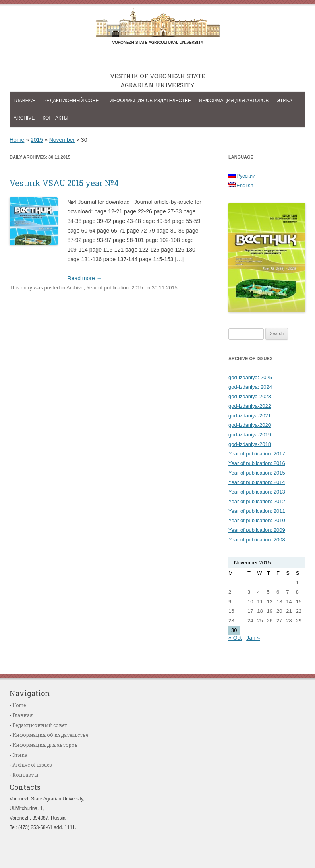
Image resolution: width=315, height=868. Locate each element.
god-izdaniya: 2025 (250, 377)
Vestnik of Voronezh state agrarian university (158, 28)
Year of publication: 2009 (257, 530)
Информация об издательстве (150, 101)
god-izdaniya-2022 (250, 406)
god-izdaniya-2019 (250, 435)
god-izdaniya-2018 (250, 444)
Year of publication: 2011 (257, 511)
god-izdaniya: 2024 (250, 387)
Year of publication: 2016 (257, 463)
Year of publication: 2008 (257, 540)
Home (17, 140)
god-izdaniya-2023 (250, 396)
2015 (37, 140)
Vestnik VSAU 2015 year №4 (64, 183)
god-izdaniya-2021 (250, 416)
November (62, 140)
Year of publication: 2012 (257, 501)
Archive (24, 118)
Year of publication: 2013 (257, 492)
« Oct (235, 638)
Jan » (253, 638)
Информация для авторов (234, 101)
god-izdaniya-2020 (250, 425)
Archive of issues (32, 765)
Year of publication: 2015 (115, 288)
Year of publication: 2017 (257, 454)
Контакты (55, 118)
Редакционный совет (72, 101)
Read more (85, 278)
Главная (24, 101)
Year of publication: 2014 (257, 482)
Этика (284, 101)
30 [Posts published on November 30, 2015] (234, 630)
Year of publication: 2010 (257, 520)
